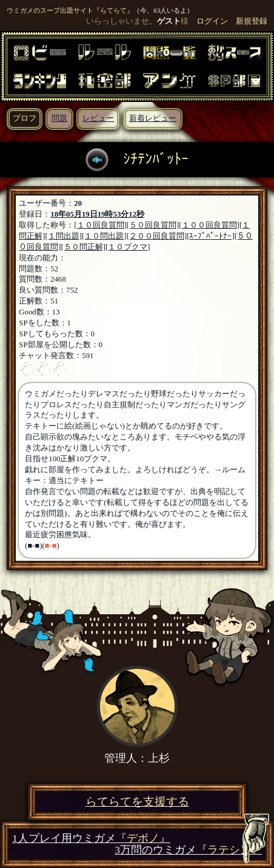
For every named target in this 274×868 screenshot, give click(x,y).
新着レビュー (153, 118)
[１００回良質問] (209, 225)
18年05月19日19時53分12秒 (97, 214)
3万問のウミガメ (188, 850)
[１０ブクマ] (128, 247)
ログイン (212, 21)
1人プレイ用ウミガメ (91, 839)
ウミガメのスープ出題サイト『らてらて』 (70, 10)
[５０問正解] (84, 247)
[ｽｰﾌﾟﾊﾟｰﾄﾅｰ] (211, 236)
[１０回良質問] (100, 225)
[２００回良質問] (157, 236)
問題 (59, 118)
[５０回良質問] (153, 225)
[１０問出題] (104, 236)
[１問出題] (64, 236)
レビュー (98, 118)
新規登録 (252, 21)
